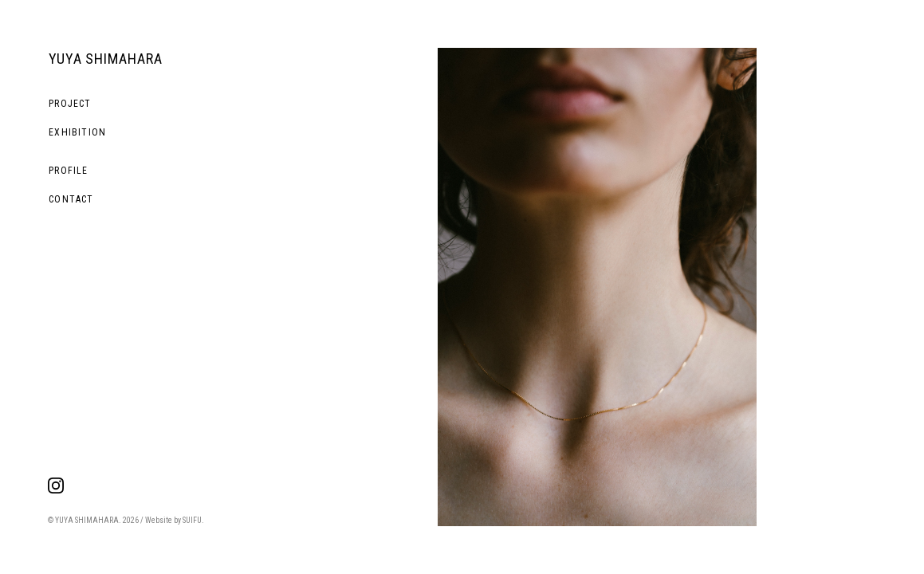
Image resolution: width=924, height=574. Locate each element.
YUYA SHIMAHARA (106, 59)
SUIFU (192, 520)
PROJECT (70, 104)
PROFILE (68, 171)
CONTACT (71, 199)
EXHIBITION (77, 132)
